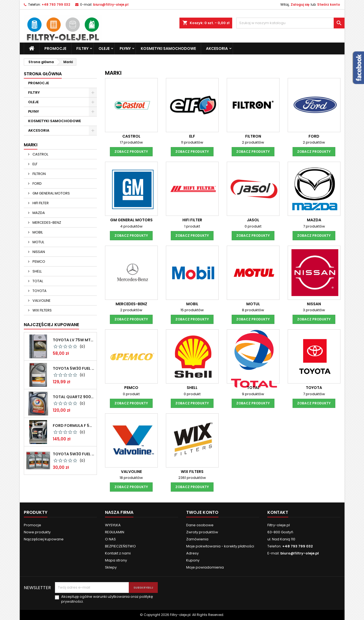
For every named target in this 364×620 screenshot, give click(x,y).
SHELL (37, 271)
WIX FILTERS (42, 310)
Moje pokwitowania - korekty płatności (220, 546)
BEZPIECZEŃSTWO (120, 546)
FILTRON (39, 174)
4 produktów (131, 226)
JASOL (253, 220)
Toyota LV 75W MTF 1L (74, 340)
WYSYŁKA (113, 525)
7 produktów (314, 226)
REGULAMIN (115, 532)
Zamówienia (197, 539)
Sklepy (111, 567)
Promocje (32, 525)
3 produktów (314, 310)
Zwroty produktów (202, 532)
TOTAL (37, 281)
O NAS (110, 539)
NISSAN (38, 252)
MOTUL (38, 242)
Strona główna (43, 74)
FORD (37, 184)
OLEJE (104, 48)
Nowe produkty (37, 532)
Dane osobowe (200, 525)
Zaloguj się (300, 4)
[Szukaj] (290, 23)
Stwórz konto (329, 4)
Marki (31, 145)
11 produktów (192, 142)
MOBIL (37, 232)
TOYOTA (39, 291)
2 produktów (253, 142)
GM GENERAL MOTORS (51, 193)
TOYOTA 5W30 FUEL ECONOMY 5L (74, 368)
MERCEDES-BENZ (46, 223)
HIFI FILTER (40, 203)
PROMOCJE (55, 48)
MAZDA (38, 213)
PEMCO (38, 262)
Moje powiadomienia (205, 567)
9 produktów (253, 394)
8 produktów (253, 310)
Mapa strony (116, 560)
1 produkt (192, 226)
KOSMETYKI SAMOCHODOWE (168, 48)
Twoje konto (202, 512)
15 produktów (192, 310)
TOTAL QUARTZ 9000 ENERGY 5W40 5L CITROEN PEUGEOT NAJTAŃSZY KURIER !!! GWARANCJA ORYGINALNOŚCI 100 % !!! (74, 397)
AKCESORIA (217, 48)
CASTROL (40, 154)
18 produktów (131, 478)
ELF (35, 164)
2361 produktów (192, 478)
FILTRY (82, 48)
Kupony (193, 560)
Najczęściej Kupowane (51, 325)
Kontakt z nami (118, 553)
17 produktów (131, 142)
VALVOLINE (41, 301)
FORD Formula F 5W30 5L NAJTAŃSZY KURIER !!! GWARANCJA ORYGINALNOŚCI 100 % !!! (74, 426)
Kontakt (278, 512)
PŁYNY (125, 48)
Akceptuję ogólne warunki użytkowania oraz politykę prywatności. (107, 599)
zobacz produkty (131, 152)
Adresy (192, 553)
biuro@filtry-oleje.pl (111, 4)
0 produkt (253, 226)
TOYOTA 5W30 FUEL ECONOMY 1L (74, 454)
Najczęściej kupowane (44, 539)
